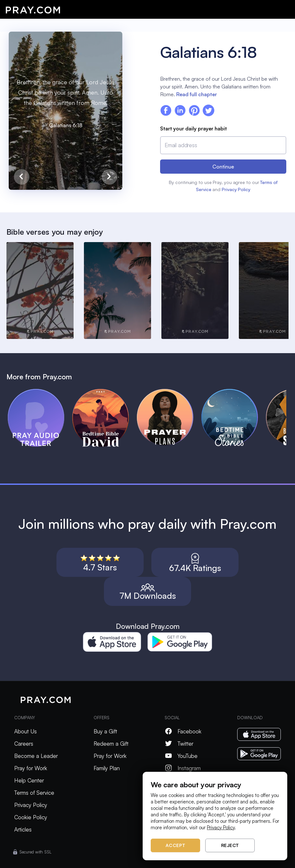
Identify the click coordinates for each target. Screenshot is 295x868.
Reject (230, 845)
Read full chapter (197, 94)
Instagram (183, 768)
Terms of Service (34, 793)
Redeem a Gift (111, 744)
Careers (24, 744)
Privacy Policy (236, 189)
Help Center (29, 780)
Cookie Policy (31, 817)
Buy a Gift (105, 731)
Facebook (183, 731)
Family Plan (107, 768)
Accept (176, 845)
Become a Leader (36, 756)
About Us (25, 731)
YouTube (181, 756)
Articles (23, 829)
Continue (223, 167)
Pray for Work (31, 768)
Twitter (179, 744)
